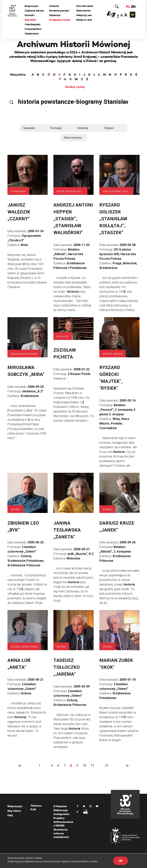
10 (84, 766)
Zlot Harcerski (85, 6)
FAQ (10, 815)
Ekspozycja (32, 6)
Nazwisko (29, 128)
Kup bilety (31, 20)
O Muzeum (60, 806)
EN (133, 7)
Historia (54, 6)
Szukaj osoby (75, 87)
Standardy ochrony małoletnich (61, 833)
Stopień (109, 128)
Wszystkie (18, 75)
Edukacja (55, 15)
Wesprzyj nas (84, 15)
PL (128, 7)
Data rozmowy (73, 138)
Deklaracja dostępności (61, 812)
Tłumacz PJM (36, 808)
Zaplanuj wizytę (34, 11)
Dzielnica (83, 128)
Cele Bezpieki (33, 24)
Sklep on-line (84, 20)
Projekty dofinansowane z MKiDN (63, 822)
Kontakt (30, 15)
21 (107, 766)
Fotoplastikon (33, 29)
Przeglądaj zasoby (60, 20)
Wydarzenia (32, 34)
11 (92, 766)
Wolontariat (84, 11)
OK (121, 861)
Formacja (56, 128)
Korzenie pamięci (59, 11)
